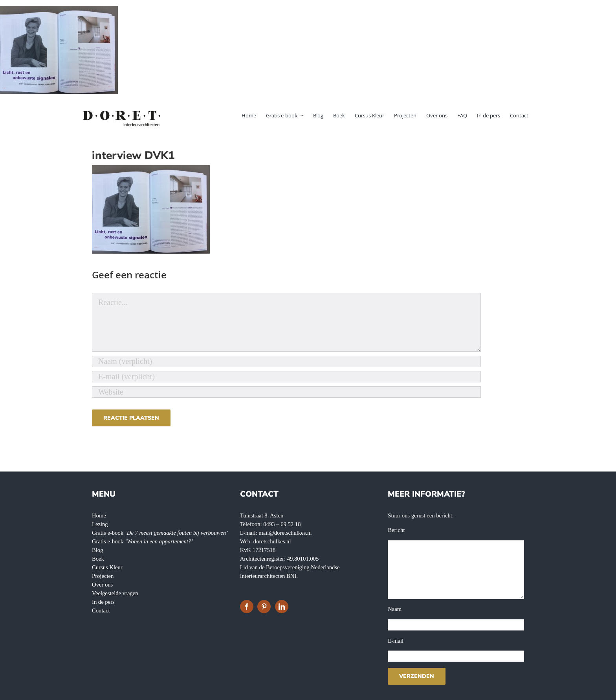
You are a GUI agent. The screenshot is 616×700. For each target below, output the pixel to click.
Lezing (100, 524)
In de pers (103, 602)
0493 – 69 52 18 (282, 524)
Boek (98, 559)
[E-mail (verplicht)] (286, 377)
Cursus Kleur (107, 567)
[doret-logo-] (122, 112)
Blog (98, 550)
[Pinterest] (264, 607)
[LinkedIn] (282, 607)
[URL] (286, 392)
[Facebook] (247, 607)
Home (99, 515)
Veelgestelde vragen (115, 593)
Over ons (102, 585)
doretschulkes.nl (272, 541)
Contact (101, 610)
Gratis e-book (160, 533)
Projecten (103, 576)
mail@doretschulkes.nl (285, 533)
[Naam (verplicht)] (286, 361)
